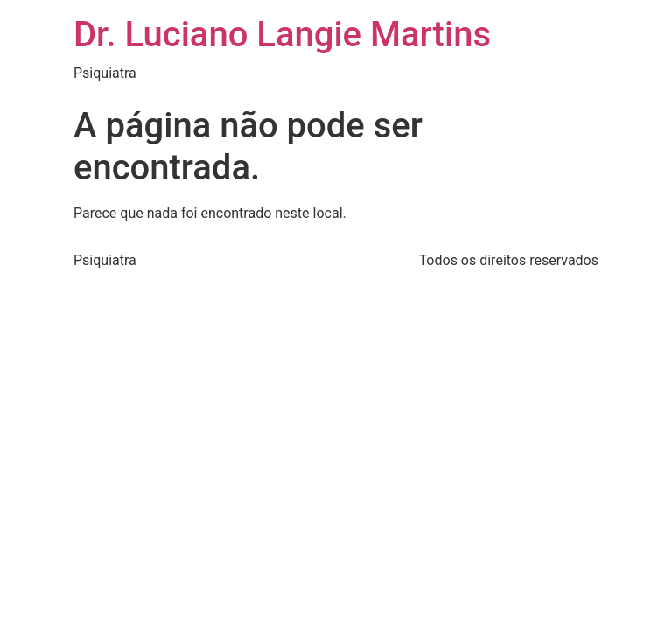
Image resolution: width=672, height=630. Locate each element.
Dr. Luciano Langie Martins (282, 35)
